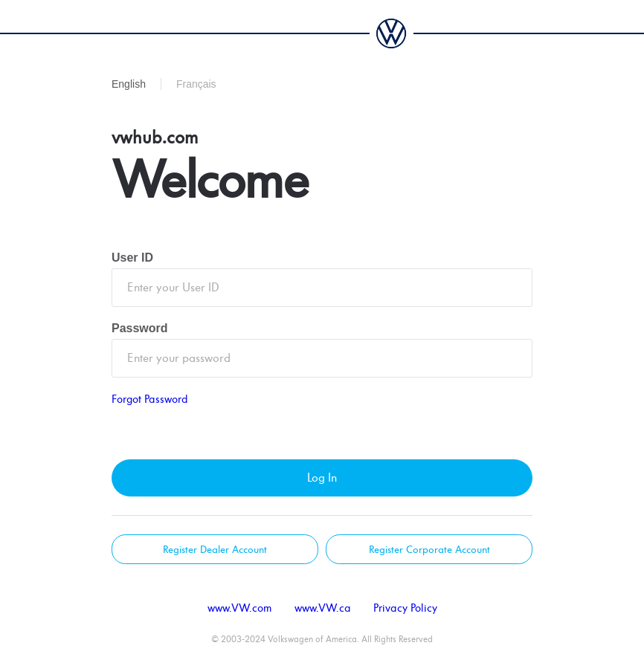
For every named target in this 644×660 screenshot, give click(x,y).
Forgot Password (150, 399)
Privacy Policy (405, 608)
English (129, 84)
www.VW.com (240, 608)
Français (196, 84)
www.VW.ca (323, 608)
